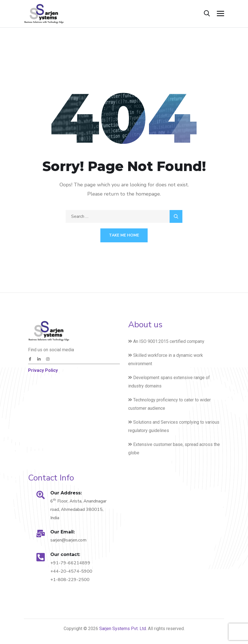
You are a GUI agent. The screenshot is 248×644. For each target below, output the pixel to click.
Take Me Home (124, 235)
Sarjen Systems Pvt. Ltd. (124, 629)
